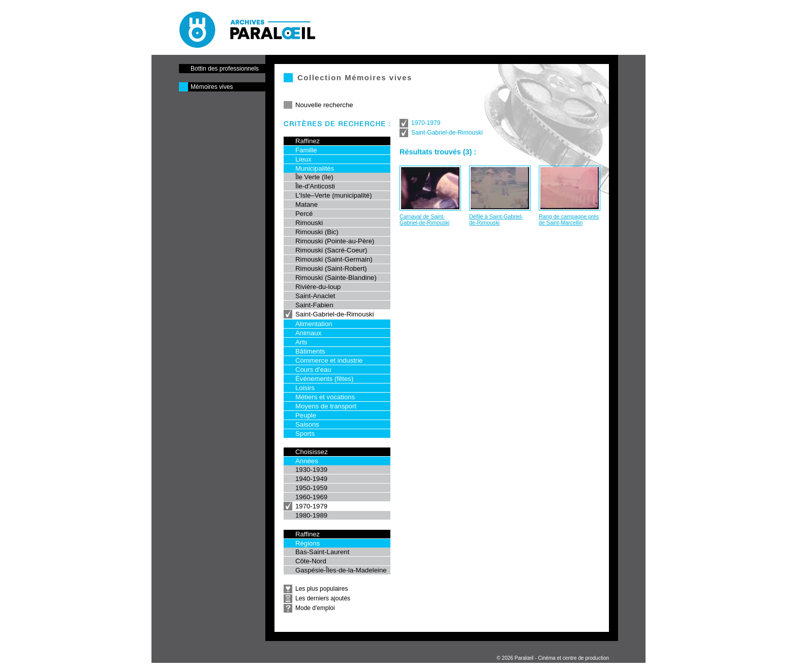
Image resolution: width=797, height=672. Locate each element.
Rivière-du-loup (318, 287)
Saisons (307, 424)
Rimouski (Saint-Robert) (331, 268)
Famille (306, 150)
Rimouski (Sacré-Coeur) (331, 250)
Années (307, 461)
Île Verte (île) (314, 177)
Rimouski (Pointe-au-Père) (335, 241)
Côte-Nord (311, 561)
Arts (301, 342)
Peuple (306, 415)
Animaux (308, 333)
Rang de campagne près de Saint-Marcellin (569, 219)
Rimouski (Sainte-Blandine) (336, 278)
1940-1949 (311, 479)
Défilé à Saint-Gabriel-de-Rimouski (496, 219)
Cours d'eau (313, 370)
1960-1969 (311, 497)
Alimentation (314, 324)
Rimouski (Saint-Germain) (334, 259)
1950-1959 (311, 488)
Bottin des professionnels (225, 69)
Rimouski (309, 223)
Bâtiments (310, 351)
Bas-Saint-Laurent (322, 552)
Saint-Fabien (314, 305)
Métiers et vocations (325, 397)
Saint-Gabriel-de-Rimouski (335, 314)
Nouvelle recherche (324, 105)
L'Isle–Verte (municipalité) (334, 195)
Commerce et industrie (329, 360)
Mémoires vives (212, 87)
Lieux (303, 159)
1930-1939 (311, 470)
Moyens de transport (326, 406)
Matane (306, 204)
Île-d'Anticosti (315, 186)
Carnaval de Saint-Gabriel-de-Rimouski (424, 219)
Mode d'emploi (315, 608)
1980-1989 (311, 515)
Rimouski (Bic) (317, 232)
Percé (304, 214)
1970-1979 (311, 506)
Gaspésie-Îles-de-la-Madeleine (341, 570)
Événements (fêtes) (324, 379)
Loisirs (305, 388)
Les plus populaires (321, 589)
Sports (305, 434)
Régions (308, 543)
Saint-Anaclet (315, 296)
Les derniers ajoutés (323, 598)
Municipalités (315, 168)
